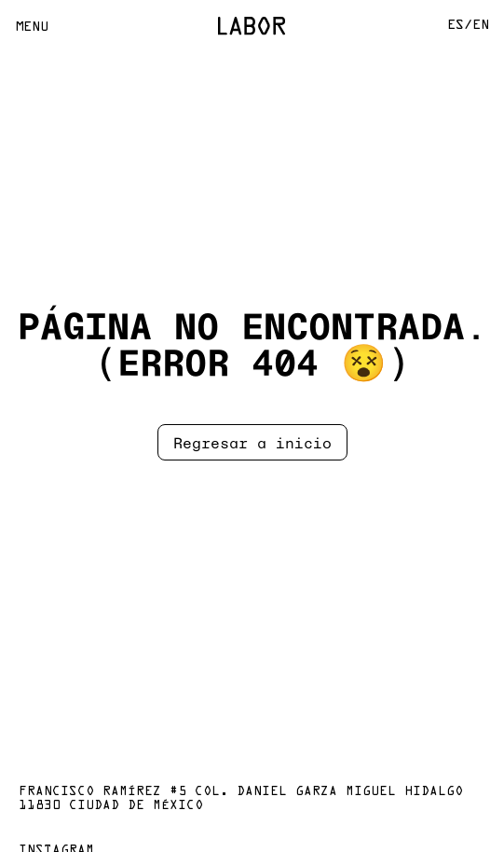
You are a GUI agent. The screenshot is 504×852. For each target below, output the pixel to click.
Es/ (460, 26)
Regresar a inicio (252, 442)
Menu (32, 27)
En (481, 26)
